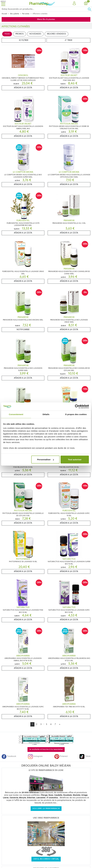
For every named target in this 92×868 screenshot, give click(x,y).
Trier (68, 40)
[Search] (44, 9)
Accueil (4, 14)
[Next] (60, 724)
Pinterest (61, 756)
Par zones (26, 14)
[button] (74, 3)
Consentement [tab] (16, 414)
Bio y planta (15, 14)
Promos (20, 34)
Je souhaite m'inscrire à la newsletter (46, 749)
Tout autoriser (75, 460)
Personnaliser (46, 460)
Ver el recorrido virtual (46, 859)
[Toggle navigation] (3, 3)
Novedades (35, 34)
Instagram (35, 756)
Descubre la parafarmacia (46, 809)
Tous (7, 34)
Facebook (9, 756)
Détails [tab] (46, 414)
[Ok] (90, 9)
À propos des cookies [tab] (76, 414)
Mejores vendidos (56, 34)
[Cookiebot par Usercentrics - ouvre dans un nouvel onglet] (77, 406)
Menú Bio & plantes (46, 19)
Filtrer (24, 40)
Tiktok (85, 756)
